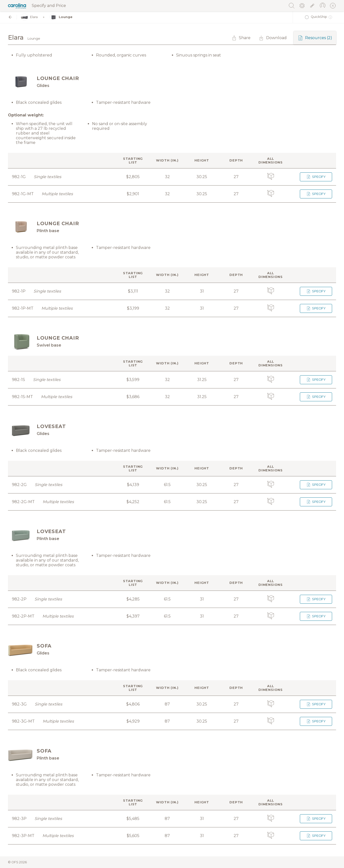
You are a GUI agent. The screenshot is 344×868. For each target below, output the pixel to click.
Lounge (61, 17)
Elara (29, 17)
